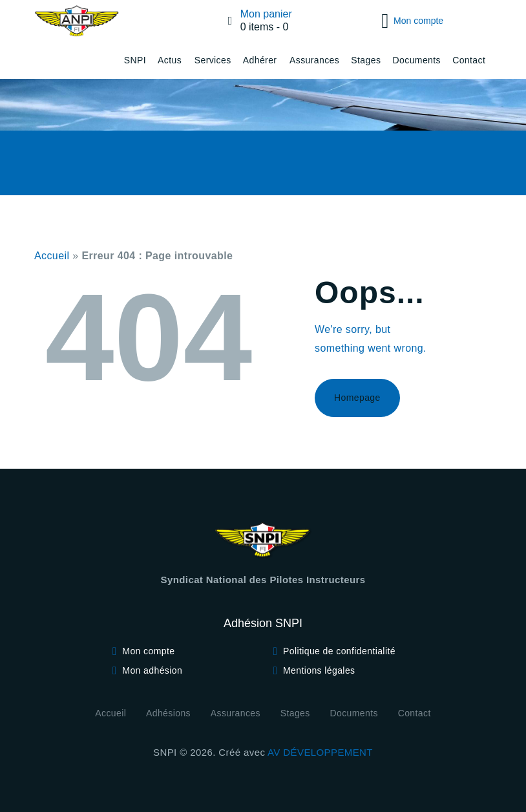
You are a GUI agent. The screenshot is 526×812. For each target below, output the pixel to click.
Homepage (357, 398)
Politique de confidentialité (339, 651)
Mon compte (148, 651)
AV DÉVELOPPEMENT (320, 752)
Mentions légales (319, 670)
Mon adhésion (152, 670)
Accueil (52, 256)
